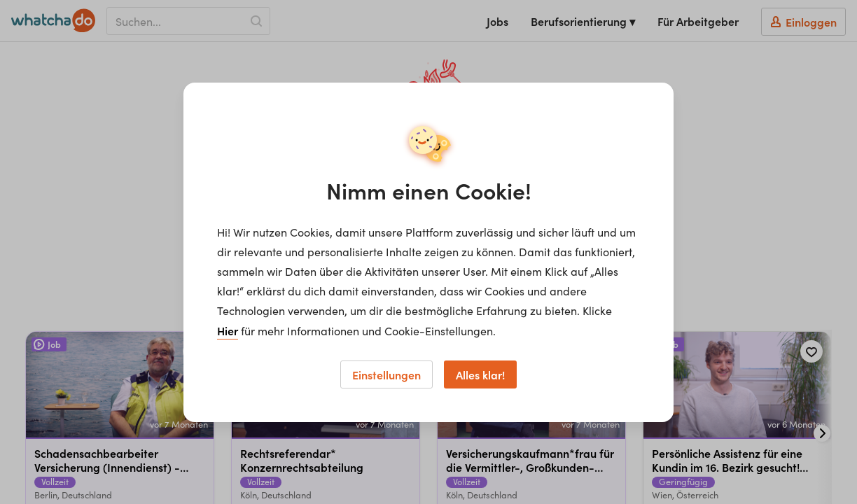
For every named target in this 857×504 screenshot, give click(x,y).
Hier (228, 330)
